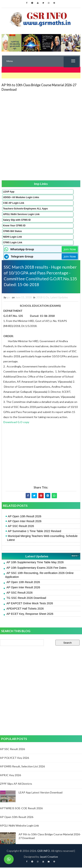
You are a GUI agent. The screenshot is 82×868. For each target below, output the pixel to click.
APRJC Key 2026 (10, 776)
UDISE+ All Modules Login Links (21, 197)
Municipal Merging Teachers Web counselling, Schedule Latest (42, 539)
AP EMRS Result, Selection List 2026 (22, 767)
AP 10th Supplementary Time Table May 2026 (35, 563)
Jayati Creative (49, 857)
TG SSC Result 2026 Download (26, 599)
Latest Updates (59, 298)
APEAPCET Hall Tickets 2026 (25, 609)
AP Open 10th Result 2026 (25, 517)
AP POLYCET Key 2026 (14, 758)
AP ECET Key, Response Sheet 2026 (30, 614)
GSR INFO (44, 851)
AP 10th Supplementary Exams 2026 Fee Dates (36, 568)
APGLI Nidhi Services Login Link (21, 214)
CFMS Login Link (13, 242)
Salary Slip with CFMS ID (17, 220)
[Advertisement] (41, 136)
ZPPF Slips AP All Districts (16, 784)
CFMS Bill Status (12, 231)
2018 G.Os (43, 298)
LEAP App (9, 192)
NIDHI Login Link (12, 237)
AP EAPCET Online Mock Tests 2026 (30, 604)
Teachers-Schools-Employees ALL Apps (25, 209)
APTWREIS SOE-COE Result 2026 (21, 809)
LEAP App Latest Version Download (41, 793)
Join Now (70, 249)
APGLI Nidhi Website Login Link (19, 826)
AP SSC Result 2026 (21, 527)
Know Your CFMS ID (14, 226)
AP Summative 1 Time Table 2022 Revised (34, 532)
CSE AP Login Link (14, 203)
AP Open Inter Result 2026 (25, 522)
